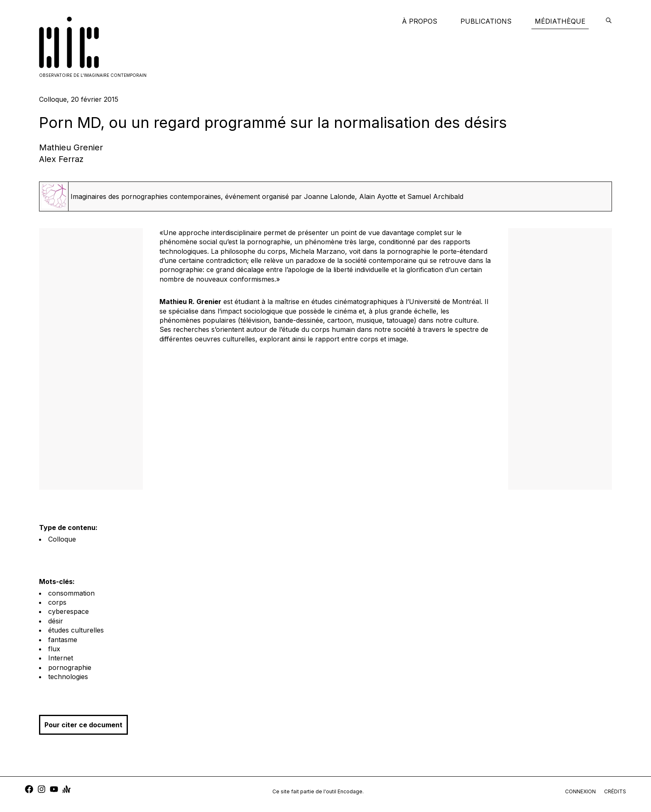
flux (54, 649)
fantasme (63, 640)
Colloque (62, 539)
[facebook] (29, 790)
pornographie (70, 667)
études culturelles (76, 630)
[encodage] (609, 21)
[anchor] (66, 790)
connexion (580, 791)
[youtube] (54, 790)
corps (57, 602)
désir (56, 621)
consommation (71, 593)
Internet (61, 658)
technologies (68, 677)
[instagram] (42, 790)
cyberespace (69, 611)
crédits (615, 791)
